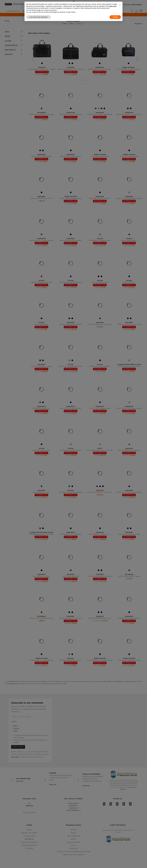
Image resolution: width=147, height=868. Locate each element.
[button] (120, 5)
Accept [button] (115, 17)
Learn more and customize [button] (38, 17)
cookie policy (112, 6)
